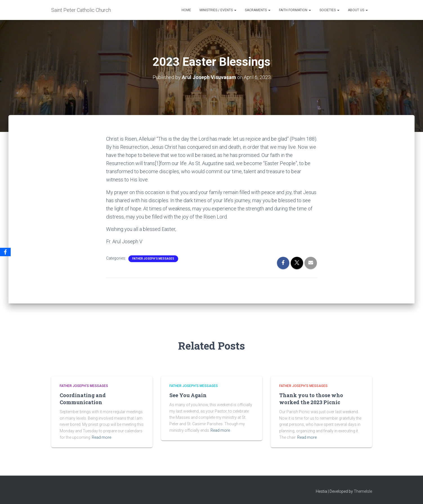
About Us (358, 10)
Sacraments (258, 10)
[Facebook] (5, 252)
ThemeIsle (363, 491)
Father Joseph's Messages (153, 259)
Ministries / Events (218, 10)
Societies (329, 10)
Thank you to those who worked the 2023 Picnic (311, 399)
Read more (101, 437)
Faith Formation (295, 10)
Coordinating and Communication (83, 399)
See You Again (188, 395)
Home (186, 10)
